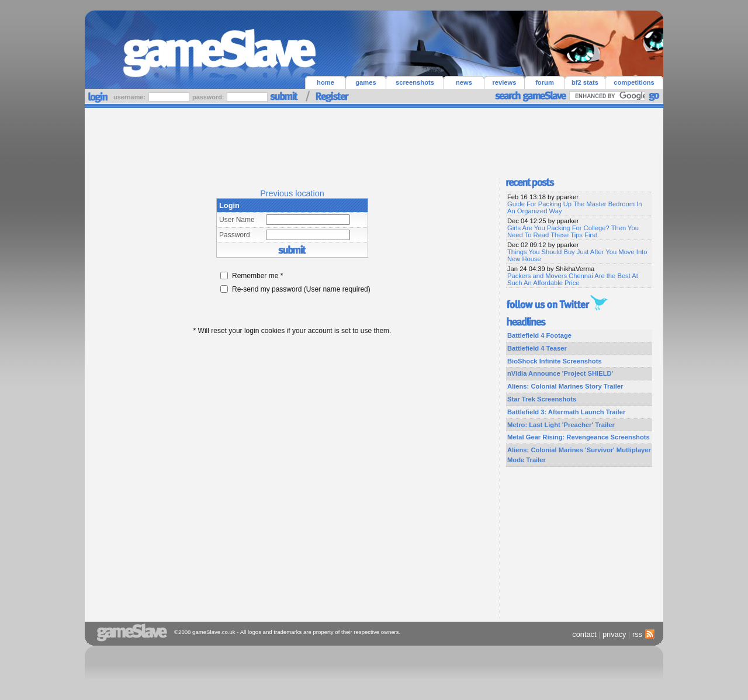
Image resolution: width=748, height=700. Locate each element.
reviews (504, 82)
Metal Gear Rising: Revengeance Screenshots (579, 437)
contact (584, 634)
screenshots (415, 82)
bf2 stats (585, 82)
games (366, 82)
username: (130, 97)
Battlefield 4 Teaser (537, 348)
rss (642, 634)
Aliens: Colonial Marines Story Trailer (565, 386)
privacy (614, 634)
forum (545, 82)
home (325, 82)
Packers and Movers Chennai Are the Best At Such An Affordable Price (573, 279)
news (464, 82)
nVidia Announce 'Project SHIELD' (560, 373)
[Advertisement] (374, 140)
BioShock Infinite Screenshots (555, 361)
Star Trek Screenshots (542, 399)
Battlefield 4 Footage (539, 335)
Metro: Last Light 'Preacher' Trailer (561, 425)
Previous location (292, 193)
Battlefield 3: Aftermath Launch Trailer (566, 412)
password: (209, 97)
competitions (634, 82)
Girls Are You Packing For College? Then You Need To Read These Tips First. (573, 231)
